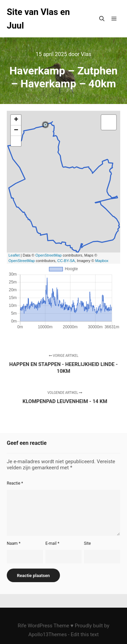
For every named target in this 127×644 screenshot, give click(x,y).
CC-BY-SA (66, 261)
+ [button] (16, 120)
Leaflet (14, 255)
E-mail (52, 543)
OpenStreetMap (48, 255)
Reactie (15, 483)
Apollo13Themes (48, 634)
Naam (14, 543)
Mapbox (102, 261)
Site (87, 543)
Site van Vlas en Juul (38, 19)
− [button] (16, 130)
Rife (22, 626)
